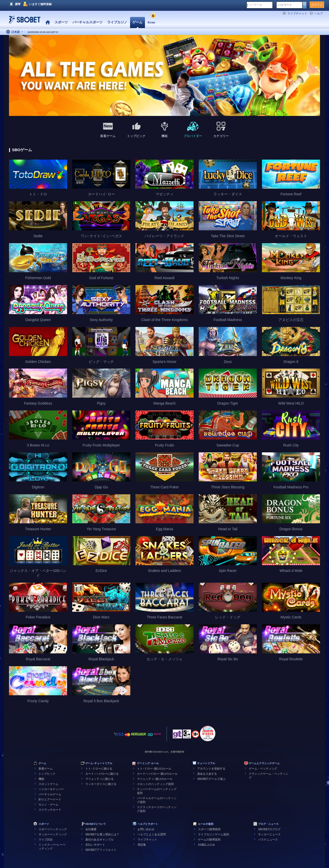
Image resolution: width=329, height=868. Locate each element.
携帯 (18, 4)
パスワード (285, 5)
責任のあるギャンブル (99, 839)
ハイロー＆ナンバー (51, 789)
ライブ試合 (46, 839)
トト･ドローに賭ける (99, 769)
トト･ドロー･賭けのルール (154, 769)
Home (48, 22)
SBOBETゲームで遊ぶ (211, 779)
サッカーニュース (269, 834)
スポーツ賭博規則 (209, 829)
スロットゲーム (48, 784)
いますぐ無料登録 (40, 4)
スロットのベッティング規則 (155, 784)
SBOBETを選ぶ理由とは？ (102, 834)
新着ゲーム (46, 769)
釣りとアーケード (50, 799)
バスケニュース (268, 839)
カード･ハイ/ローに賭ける (102, 774)
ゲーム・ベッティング (263, 769)
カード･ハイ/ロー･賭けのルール (157, 774)
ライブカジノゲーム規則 (213, 834)
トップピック (47, 774)
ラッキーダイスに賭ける (101, 784)
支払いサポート (95, 845)
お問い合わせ (146, 829)
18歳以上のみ (207, 845)
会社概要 (91, 829)
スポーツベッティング (53, 829)
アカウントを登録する (211, 769)
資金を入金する (207, 774)
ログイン (317, 5)
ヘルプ (319, 13)
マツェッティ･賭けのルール (155, 779)
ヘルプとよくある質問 (152, 834)
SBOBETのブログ (269, 829)
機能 (41, 779)
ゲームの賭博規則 (209, 839)
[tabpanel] (164, 76)
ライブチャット (297, 13)
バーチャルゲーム (50, 794)
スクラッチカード (50, 810)
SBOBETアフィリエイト (101, 850)
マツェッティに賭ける (99, 779)
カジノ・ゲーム (48, 805)
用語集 (142, 845)
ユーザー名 (255, 5)
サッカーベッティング (53, 834)
